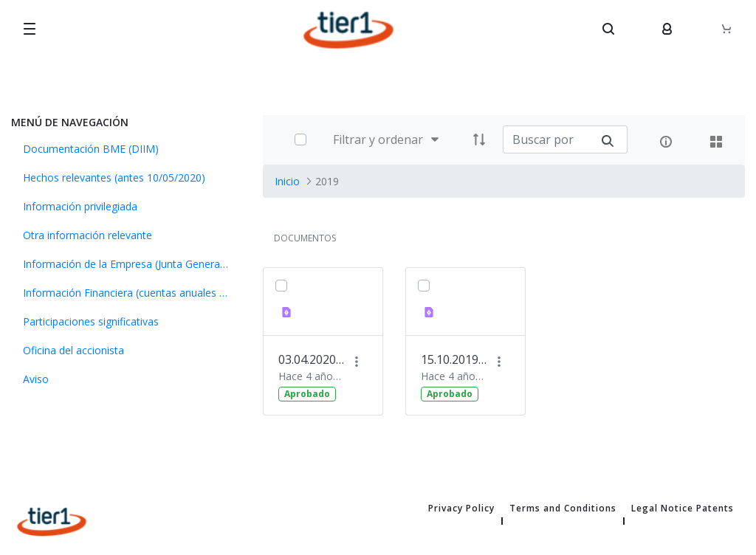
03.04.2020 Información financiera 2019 (312, 359)
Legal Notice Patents (683, 509)
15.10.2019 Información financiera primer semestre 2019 (454, 359)
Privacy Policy (461, 509)
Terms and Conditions (563, 509)
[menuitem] (126, 149)
